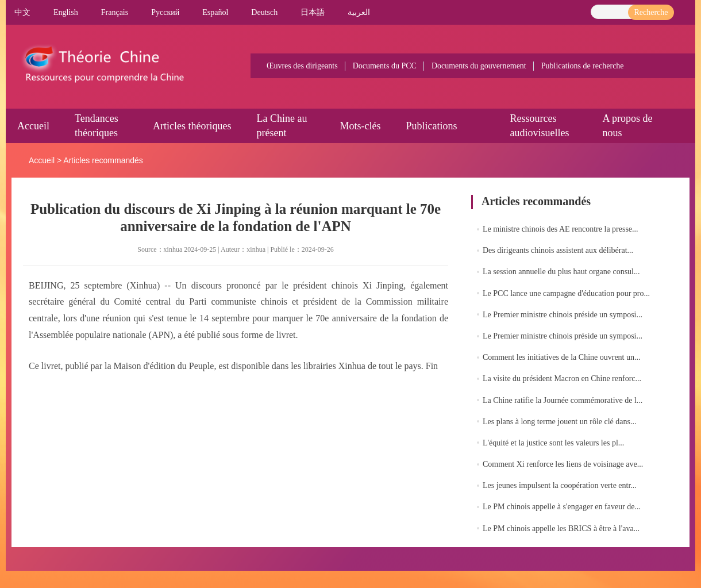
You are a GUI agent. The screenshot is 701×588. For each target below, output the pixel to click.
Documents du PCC (385, 66)
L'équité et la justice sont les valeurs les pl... (553, 443)
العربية (359, 12)
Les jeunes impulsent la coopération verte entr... (560, 485)
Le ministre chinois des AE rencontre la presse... (561, 229)
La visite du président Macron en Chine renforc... (562, 378)
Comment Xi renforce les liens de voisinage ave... (563, 464)
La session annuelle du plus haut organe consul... (561, 272)
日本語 (313, 12)
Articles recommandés (103, 160)
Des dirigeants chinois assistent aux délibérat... (558, 250)
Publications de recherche (583, 66)
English (66, 12)
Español (215, 12)
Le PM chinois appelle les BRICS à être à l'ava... (561, 529)
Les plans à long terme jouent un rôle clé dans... (559, 422)
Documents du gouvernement (479, 66)
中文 (22, 12)
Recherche (651, 12)
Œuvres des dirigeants (302, 66)
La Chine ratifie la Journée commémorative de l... (563, 400)
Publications (431, 126)
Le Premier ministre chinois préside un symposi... (563, 315)
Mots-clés (360, 126)
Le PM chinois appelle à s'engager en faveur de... (562, 507)
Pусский (165, 12)
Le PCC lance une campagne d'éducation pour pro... (566, 293)
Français (115, 12)
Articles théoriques (192, 126)
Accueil (33, 126)
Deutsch (264, 12)
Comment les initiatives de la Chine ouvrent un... (562, 357)
